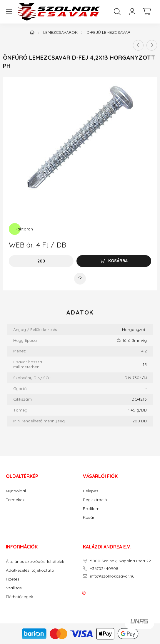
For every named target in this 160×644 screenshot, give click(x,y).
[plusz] (68, 261)
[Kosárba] (114, 261)
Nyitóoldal (16, 491)
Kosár (89, 517)
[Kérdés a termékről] (80, 279)
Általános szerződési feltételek (35, 562)
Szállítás (14, 588)
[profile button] (132, 12)
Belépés (91, 491)
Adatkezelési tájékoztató (30, 570)
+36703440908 (104, 569)
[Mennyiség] (41, 261)
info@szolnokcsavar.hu (112, 576)
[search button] (117, 12)
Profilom (91, 509)
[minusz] (15, 261)
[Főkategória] (32, 32)
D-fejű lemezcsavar (108, 32)
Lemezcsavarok (60, 32)
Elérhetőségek (19, 597)
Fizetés (13, 579)
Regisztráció (95, 500)
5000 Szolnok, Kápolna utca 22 (120, 561)
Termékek (15, 500)
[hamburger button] (9, 12)
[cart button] (147, 12)
